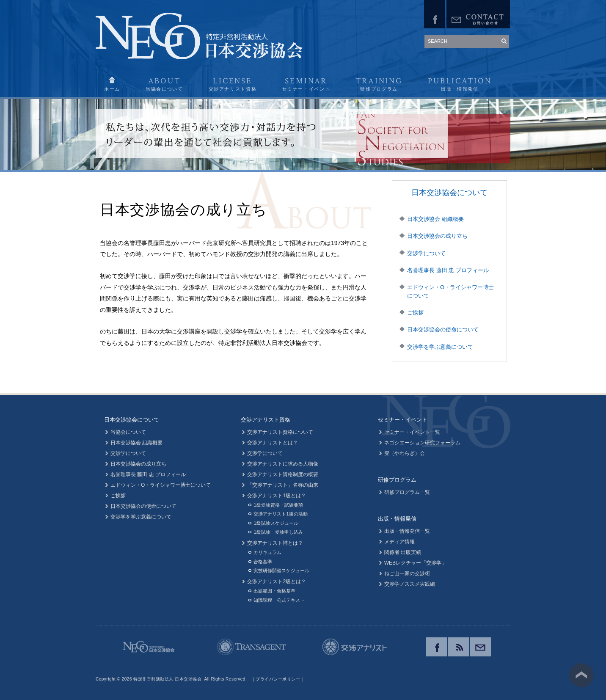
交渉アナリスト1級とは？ (277, 496)
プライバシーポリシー (278, 679)
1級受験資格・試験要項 (278, 505)
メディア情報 (399, 542)
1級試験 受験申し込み (278, 532)
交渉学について (426, 253)
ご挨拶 (415, 313)
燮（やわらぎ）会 (405, 453)
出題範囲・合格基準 (274, 591)
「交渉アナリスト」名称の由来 (283, 485)
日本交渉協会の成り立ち (437, 236)
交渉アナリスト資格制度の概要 (283, 474)
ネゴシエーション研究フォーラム (422, 443)
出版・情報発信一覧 (407, 531)
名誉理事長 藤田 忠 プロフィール (448, 270)
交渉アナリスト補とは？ (275, 543)
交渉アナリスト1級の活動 (280, 514)
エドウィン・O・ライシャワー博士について (450, 291)
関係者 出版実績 (403, 552)
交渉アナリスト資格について (280, 432)
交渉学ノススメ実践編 (410, 584)
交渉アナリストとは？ (273, 443)
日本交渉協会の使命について (443, 329)
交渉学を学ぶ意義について (440, 347)
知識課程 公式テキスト (279, 600)
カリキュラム (267, 552)
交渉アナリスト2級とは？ (277, 581)
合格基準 (263, 562)
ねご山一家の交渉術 (407, 573)
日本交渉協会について (449, 193)
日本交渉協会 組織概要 (435, 219)
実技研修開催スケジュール (281, 570)
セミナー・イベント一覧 (412, 432)
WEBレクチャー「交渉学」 (415, 563)
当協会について (128, 432)
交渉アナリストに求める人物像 (283, 464)
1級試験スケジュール (276, 523)
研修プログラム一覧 (407, 492)
